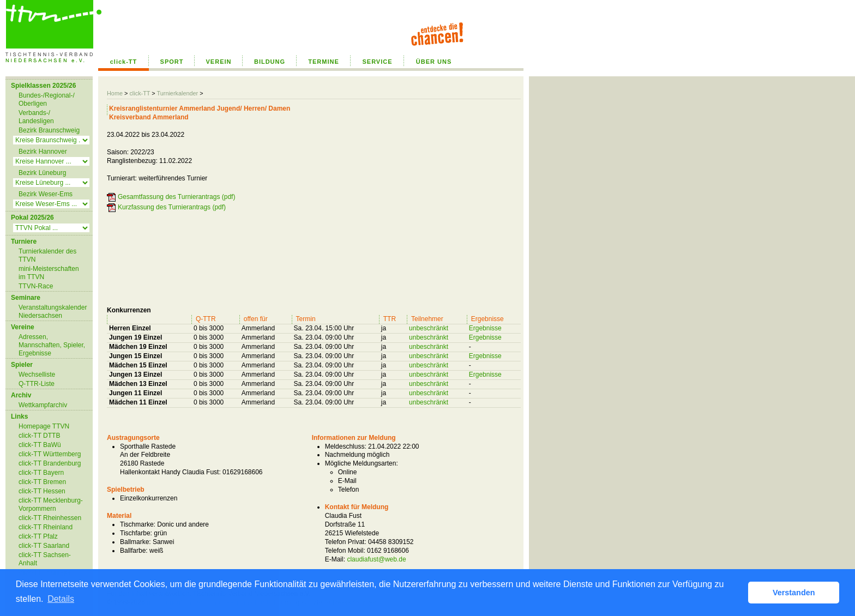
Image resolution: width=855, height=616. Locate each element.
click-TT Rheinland (46, 527)
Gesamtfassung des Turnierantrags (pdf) (176, 197)
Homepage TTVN (44, 426)
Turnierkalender (177, 93)
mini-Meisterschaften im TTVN (49, 273)
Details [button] (61, 599)
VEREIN (219, 62)
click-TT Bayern (41, 473)
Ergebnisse (485, 328)
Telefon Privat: (346, 542)
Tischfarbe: (136, 533)
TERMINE (324, 62)
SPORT (172, 62)
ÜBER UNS (434, 62)
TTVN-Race (36, 286)
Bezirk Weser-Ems (46, 194)
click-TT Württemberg (50, 454)
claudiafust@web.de (376, 559)
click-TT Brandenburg (50, 463)
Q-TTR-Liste (37, 384)
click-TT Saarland (44, 546)
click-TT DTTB (39, 436)
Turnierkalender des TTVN (47, 255)
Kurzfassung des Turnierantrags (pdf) (172, 207)
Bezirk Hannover (43, 152)
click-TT (124, 62)
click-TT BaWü (40, 445)
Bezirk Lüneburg (42, 173)
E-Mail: (335, 559)
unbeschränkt (429, 328)
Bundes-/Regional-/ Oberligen (47, 99)
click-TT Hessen (42, 491)
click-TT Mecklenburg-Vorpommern (51, 505)
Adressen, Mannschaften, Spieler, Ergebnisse (52, 345)
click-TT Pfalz (38, 536)
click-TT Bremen (42, 482)
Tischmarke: (138, 524)
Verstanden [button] (794, 593)
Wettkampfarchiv (43, 405)
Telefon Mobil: (345, 551)
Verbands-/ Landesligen (36, 117)
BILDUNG (270, 62)
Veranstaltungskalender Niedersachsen (53, 312)
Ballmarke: (136, 542)
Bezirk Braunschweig (49, 130)
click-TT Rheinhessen (50, 518)
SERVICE (377, 62)
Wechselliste (37, 375)
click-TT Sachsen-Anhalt (45, 559)
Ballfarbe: (134, 551)
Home (115, 93)
